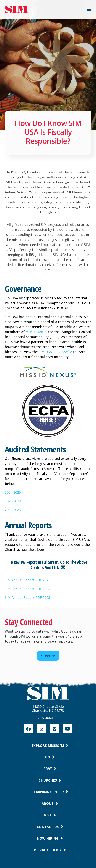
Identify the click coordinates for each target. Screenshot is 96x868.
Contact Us (48, 827)
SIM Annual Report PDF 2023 (27, 597)
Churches (48, 780)
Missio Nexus (36, 332)
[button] (89, 9)
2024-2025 (13, 492)
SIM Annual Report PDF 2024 (27, 589)
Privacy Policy (48, 850)
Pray (48, 769)
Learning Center (48, 792)
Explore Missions (48, 745)
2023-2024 (13, 501)
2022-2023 (13, 510)
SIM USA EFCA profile (55, 352)
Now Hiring (48, 838)
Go (48, 757)
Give (48, 815)
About (48, 803)
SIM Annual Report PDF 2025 (27, 580)
